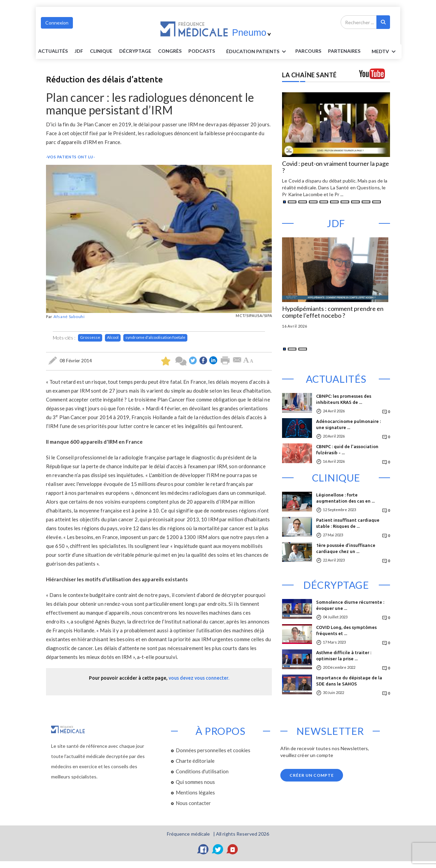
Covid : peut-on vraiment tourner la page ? (336, 167)
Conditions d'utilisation (202, 771)
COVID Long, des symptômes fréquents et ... (346, 630)
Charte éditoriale (195, 761)
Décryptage (135, 51)
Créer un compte (312, 775)
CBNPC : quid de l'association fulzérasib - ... (347, 449)
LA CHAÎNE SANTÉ (309, 75)
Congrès (170, 51)
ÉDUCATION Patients (257, 52)
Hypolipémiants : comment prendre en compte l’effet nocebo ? (333, 312)
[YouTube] (233, 849)
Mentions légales (195, 792)
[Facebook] (203, 849)
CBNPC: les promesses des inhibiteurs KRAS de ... (344, 399)
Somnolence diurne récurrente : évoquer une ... (350, 605)
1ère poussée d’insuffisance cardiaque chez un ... (346, 548)
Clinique (101, 51)
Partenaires (344, 51)
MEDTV (385, 52)
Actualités (53, 51)
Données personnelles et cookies (213, 750)
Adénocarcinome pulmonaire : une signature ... (348, 424)
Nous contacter (193, 803)
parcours (308, 51)
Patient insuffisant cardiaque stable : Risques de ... (348, 523)
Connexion (57, 23)
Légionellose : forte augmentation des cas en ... (345, 498)
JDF (79, 51)
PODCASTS (202, 51)
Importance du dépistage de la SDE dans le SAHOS (349, 681)
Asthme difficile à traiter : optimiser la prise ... (344, 656)
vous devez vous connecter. (199, 678)
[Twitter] (218, 849)
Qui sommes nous (195, 782)
